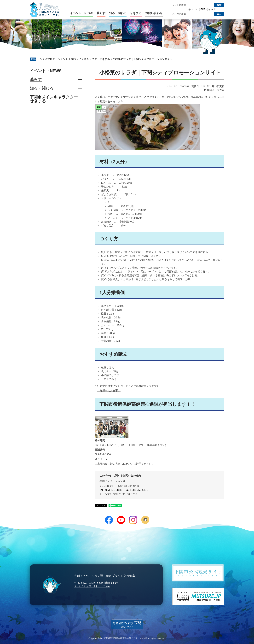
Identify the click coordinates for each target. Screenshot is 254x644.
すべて (212, 9)
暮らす (101, 13)
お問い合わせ (154, 13)
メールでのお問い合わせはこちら (119, 494)
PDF (203, 9)
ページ (194, 9)
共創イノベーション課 (112, 481)
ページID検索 (179, 14)
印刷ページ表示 (216, 90)
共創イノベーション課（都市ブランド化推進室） (106, 576)
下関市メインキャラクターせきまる (89, 59)
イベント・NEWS (81, 13)
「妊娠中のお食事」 (109, 390)
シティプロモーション (52, 59)
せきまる (136, 13)
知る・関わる (118, 13)
